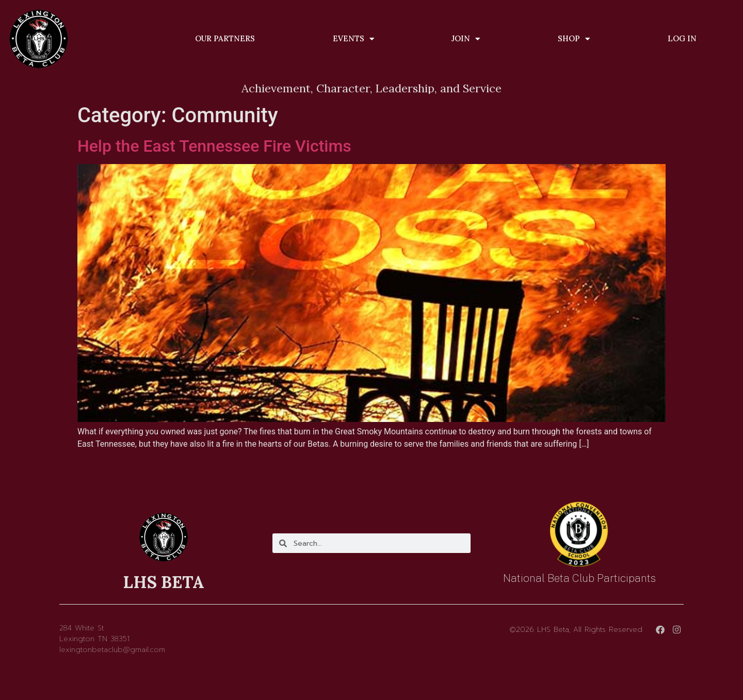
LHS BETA (164, 582)
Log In (682, 38)
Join (466, 39)
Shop (574, 39)
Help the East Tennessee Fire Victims (214, 146)
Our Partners (225, 38)
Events (353, 39)
